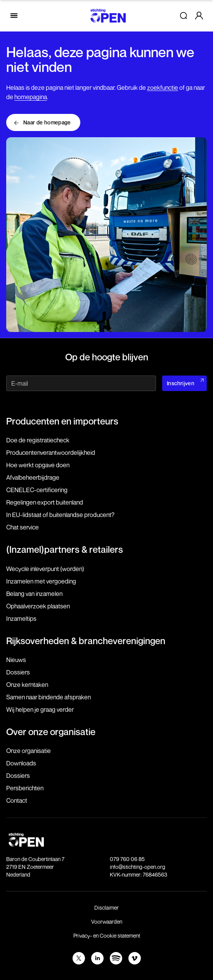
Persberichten (25, 788)
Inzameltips (21, 618)
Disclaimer (106, 908)
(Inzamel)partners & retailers (65, 549)
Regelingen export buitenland (45, 502)
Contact (17, 800)
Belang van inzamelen (34, 594)
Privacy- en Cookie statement (107, 935)
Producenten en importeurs (62, 421)
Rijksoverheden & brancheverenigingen (86, 641)
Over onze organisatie (51, 732)
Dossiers (18, 672)
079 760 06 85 (127, 859)
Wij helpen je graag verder (40, 709)
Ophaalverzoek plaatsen (38, 606)
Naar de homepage (47, 122)
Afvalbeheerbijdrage (33, 477)
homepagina (31, 97)
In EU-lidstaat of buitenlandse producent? (60, 515)
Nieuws (16, 660)
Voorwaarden (107, 921)
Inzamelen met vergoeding (41, 581)
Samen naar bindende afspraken (48, 697)
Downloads (21, 763)
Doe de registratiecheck (38, 440)
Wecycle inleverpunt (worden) (45, 569)
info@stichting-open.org (138, 867)
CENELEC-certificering (37, 490)
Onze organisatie (29, 751)
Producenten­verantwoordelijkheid (51, 452)
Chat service (23, 527)
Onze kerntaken (27, 685)
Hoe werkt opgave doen (38, 465)
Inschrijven (181, 383)
